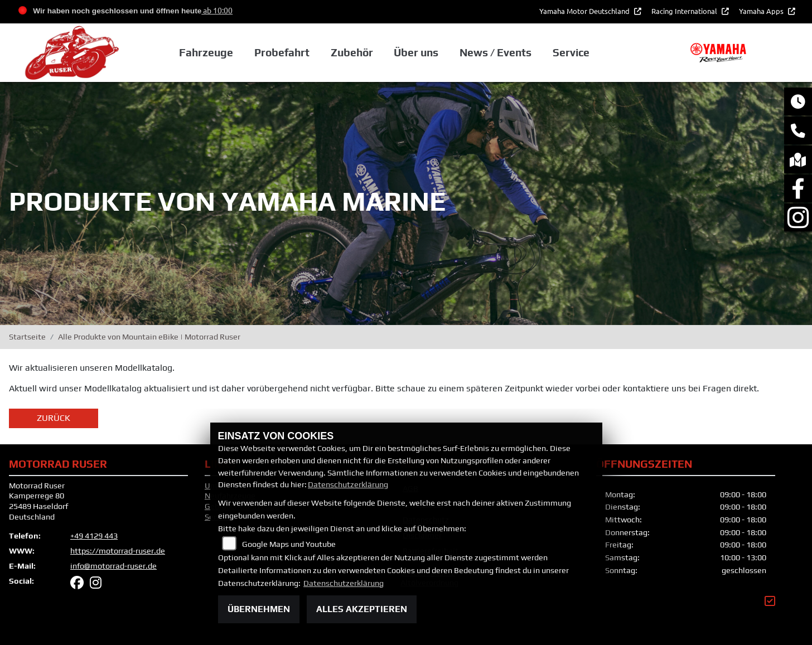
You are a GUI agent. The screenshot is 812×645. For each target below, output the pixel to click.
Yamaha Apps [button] (762, 11)
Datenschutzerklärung (348, 484)
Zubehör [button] (352, 53)
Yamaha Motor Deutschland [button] (585, 11)
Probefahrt (282, 53)
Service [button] (571, 53)
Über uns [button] (416, 53)
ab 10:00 (217, 10)
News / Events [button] (496, 53)
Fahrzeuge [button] (206, 53)
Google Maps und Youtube (289, 544)
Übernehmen (259, 609)
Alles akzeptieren (362, 609)
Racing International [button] (685, 11)
